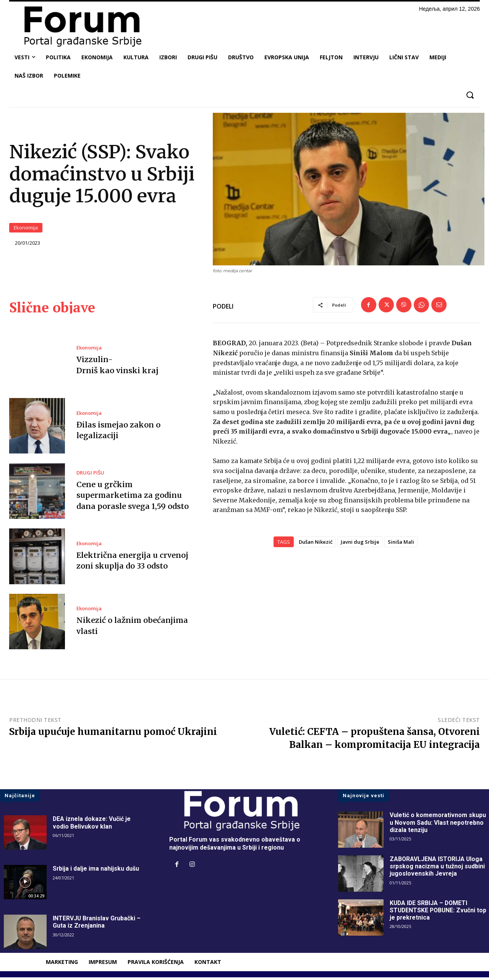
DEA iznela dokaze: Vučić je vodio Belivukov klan (92, 825)
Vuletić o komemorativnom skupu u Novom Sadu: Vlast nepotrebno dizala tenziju (438, 825)
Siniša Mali (401, 544)
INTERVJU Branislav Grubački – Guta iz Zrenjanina (97, 925)
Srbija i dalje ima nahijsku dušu (96, 871)
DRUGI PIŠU (90, 475)
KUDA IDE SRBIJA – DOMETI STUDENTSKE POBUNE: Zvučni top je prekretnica (439, 913)
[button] (470, 95)
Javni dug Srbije (360, 544)
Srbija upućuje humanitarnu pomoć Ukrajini (113, 734)
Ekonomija (26, 229)
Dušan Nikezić (316, 544)
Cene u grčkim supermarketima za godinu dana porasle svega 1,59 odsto (132, 498)
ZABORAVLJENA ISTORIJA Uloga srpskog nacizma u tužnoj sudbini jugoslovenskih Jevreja (437, 869)
